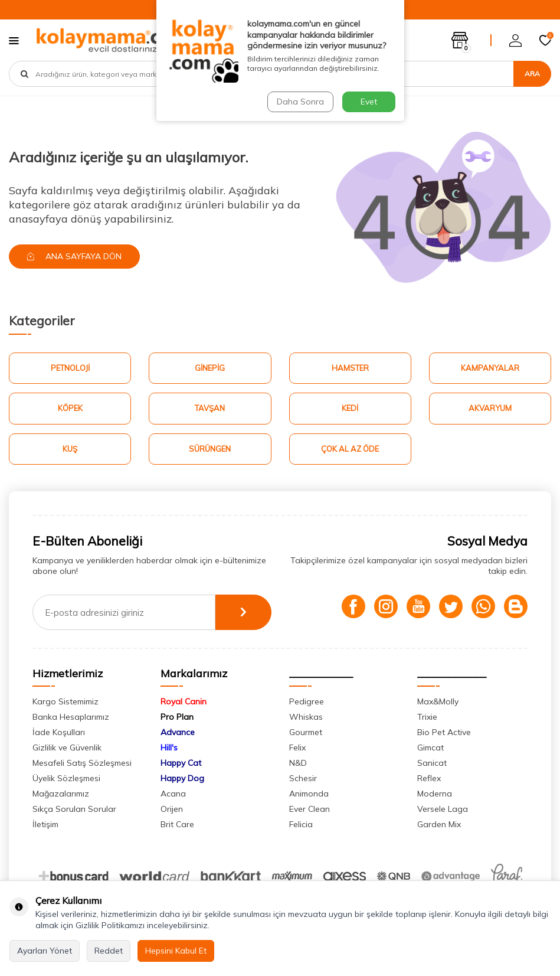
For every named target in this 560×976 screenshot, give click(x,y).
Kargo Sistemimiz (66, 701)
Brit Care (177, 824)
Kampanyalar (490, 368)
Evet (369, 102)
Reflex (429, 778)
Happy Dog (182, 778)
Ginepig (210, 368)
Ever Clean (310, 809)
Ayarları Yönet (45, 951)
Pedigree (307, 701)
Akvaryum (490, 408)
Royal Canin (184, 701)
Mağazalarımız (61, 794)
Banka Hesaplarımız (71, 717)
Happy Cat (181, 763)
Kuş (70, 449)
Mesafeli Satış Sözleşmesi (82, 763)
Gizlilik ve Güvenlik (67, 747)
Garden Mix (439, 824)
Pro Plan (177, 717)
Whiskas (306, 717)
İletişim (45, 824)
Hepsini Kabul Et (176, 951)
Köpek (70, 408)
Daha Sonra (300, 102)
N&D (298, 763)
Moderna (435, 794)
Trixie (427, 717)
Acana (173, 794)
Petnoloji (70, 368)
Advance (178, 732)
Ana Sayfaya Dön (74, 256)
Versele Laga (443, 809)
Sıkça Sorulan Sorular (74, 809)
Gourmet (306, 732)
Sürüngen (210, 449)
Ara (532, 74)
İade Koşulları (59, 732)
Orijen (172, 809)
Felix (297, 747)
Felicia (301, 824)
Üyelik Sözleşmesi (66, 778)
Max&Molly (438, 701)
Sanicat (432, 763)
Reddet (109, 951)
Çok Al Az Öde (350, 449)
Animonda (309, 794)
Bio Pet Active (444, 732)
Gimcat (430, 747)
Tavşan (210, 408)
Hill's (169, 747)
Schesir (303, 778)
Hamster (350, 368)
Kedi (350, 408)
